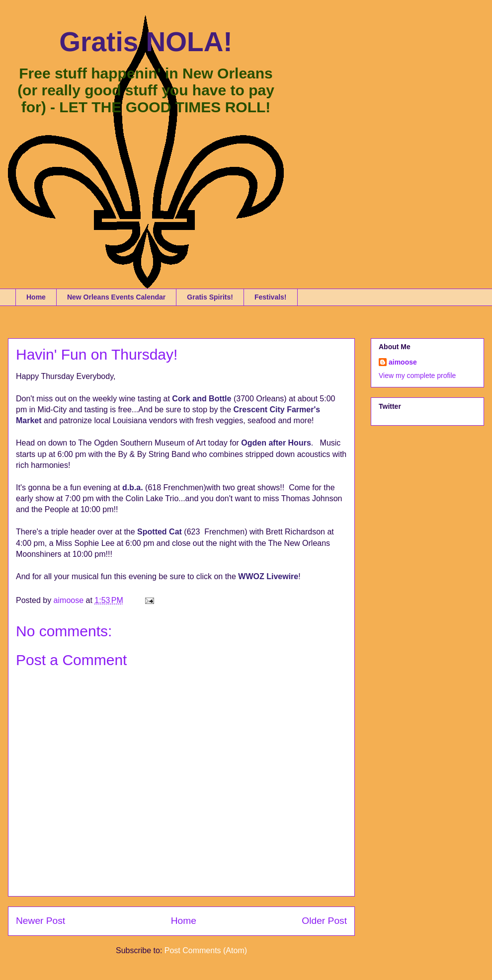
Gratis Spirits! (210, 297)
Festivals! (271, 297)
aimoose (403, 362)
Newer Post (41, 921)
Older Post (324, 921)
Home (36, 297)
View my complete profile (417, 376)
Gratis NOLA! (146, 42)
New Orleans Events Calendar (116, 297)
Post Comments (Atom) (206, 950)
